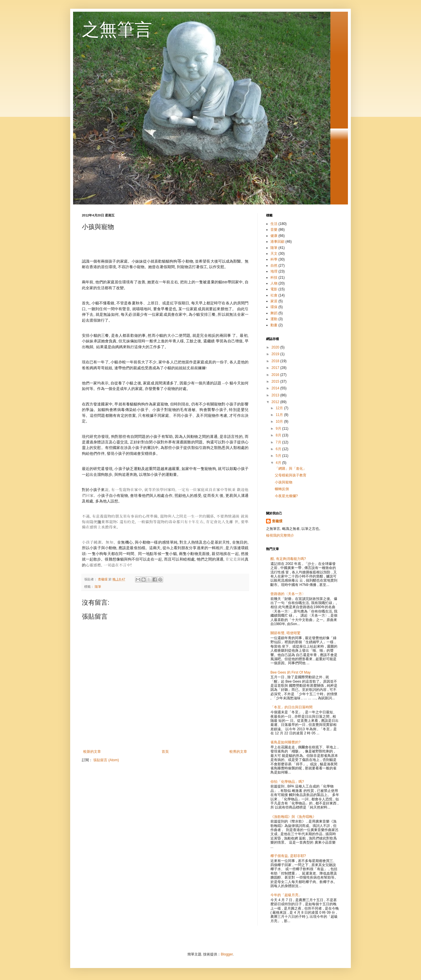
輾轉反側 (282, 489)
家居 (274, 301)
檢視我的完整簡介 (280, 535)
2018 (276, 361)
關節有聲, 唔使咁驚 (285, 633)
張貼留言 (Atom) (106, 760)
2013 (276, 395)
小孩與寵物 (284, 482)
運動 (274, 319)
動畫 (274, 325)
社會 (274, 295)
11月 (280, 415)
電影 (274, 289)
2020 (276, 347)
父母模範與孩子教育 (291, 475)
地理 (274, 271)
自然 (274, 266)
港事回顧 (277, 242)
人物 (274, 283)
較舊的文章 (238, 752)
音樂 (274, 230)
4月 (279, 463)
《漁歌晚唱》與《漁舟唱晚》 (293, 817)
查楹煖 (277, 521)
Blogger (227, 954)
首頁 (165, 752)
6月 (279, 449)
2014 (276, 388)
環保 (274, 307)
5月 (279, 456)
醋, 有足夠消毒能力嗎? (288, 559)
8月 (279, 435)
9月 (279, 429)
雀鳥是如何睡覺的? (285, 742)
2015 (276, 381)
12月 (280, 408)
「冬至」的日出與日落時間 (291, 707)
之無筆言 (117, 30)
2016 (276, 375)
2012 (276, 402)
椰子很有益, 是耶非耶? (288, 856)
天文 (274, 254)
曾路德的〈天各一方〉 (288, 594)
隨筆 (98, 587)
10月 (280, 422)
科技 (274, 277)
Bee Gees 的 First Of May (290, 672)
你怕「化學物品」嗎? (287, 782)
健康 (274, 236)
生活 (274, 224)
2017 (276, 368)
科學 (274, 259)
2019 (276, 354)
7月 (279, 442)
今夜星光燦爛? (286, 496)
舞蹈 (274, 313)
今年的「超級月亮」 (286, 895)
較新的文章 (92, 752)
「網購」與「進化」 (291, 469)
